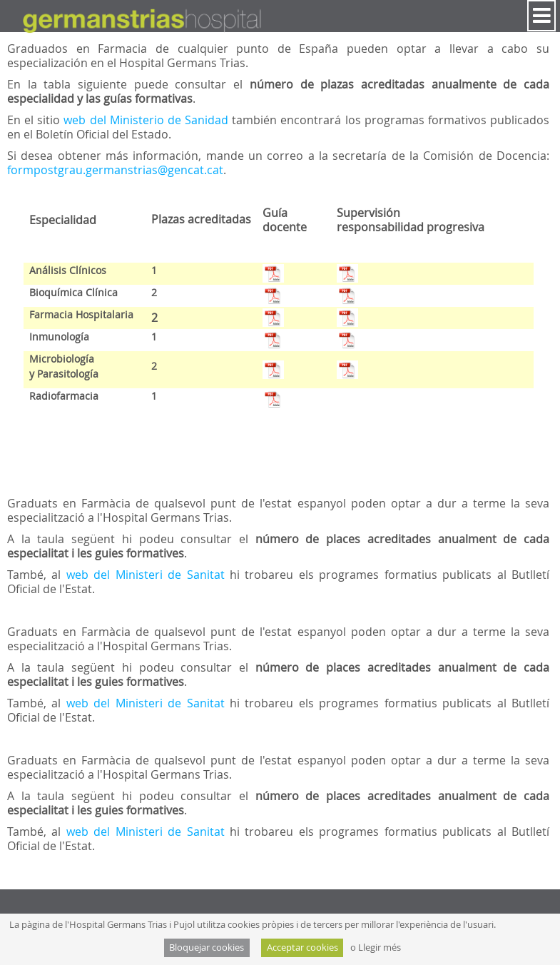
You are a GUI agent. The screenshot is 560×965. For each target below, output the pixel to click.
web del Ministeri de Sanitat (148, 575)
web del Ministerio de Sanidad (148, 120)
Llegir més (380, 948)
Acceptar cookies (302, 948)
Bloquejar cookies (207, 948)
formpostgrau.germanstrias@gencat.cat (115, 170)
